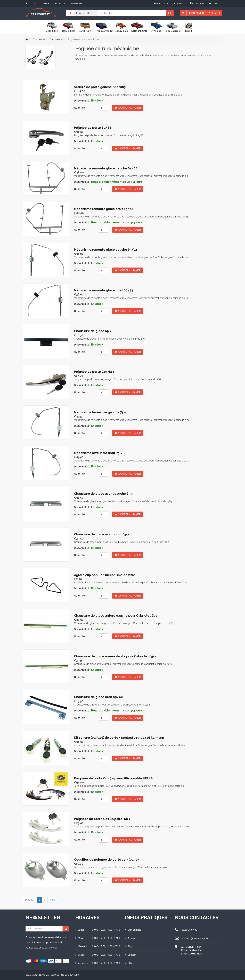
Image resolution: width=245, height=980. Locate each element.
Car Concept (48, 975)
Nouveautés (76, 3)
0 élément (214, 13)
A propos (131, 938)
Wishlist (179, 3)
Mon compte (161, 3)
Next (52, 900)
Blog (35, 3)
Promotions (60, 3)
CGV (129, 963)
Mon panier (197, 13)
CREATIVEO (73, 975)
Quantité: (80, 108)
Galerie (46, 3)
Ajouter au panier (128, 108)
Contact (214, 3)
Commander (197, 3)
